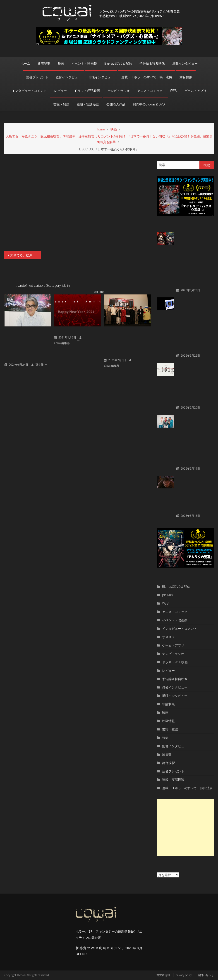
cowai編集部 (62, 343)
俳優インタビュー (101, 77)
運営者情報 (163, 975)
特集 (165, 738)
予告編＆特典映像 (152, 64)
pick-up (168, 595)
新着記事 (44, 64)
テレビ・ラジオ (119, 91)
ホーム (25, 64)
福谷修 (39, 365)
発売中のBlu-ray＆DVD (149, 104)
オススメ (168, 637)
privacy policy (184, 975)
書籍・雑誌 (61, 104)
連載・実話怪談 (88, 104)
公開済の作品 (116, 104)
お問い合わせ (206, 975)
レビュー (60, 91)
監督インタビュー (68, 77)
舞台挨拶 (186, 77)
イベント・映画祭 (84, 64)
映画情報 (168, 721)
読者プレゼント (37, 77)
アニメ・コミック (150, 91)
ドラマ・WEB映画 (87, 91)
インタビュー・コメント (29, 91)
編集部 (167, 754)
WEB (173, 91)
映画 (61, 64)
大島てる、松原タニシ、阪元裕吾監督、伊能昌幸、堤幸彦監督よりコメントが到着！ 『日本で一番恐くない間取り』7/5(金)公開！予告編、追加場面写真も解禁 (26, 255)
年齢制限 (168, 704)
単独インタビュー (185, 64)
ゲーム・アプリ (195, 91)
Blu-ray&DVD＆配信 (118, 64)
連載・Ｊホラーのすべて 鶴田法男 (147, 77)
